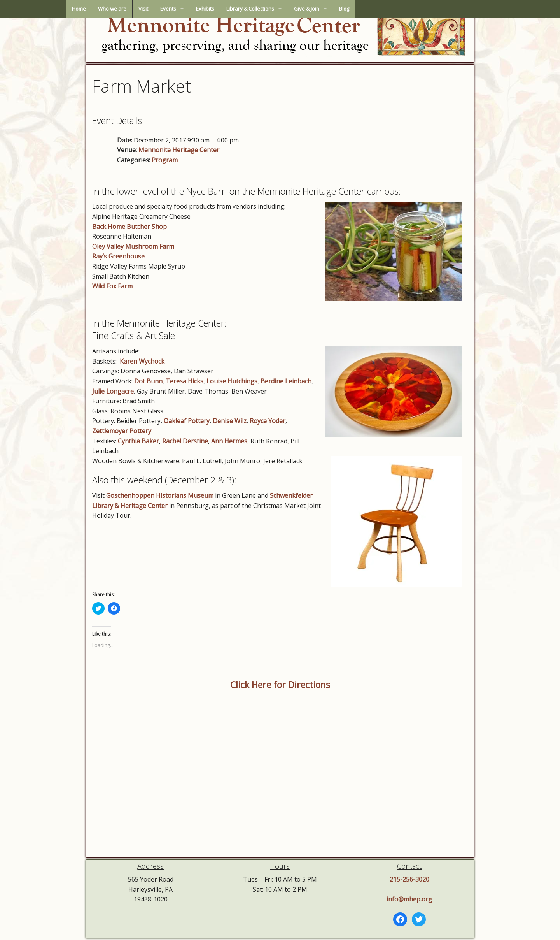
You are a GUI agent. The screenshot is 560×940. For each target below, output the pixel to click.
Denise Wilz (230, 421)
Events (238, 9)
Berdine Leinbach (286, 381)
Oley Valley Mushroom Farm (133, 246)
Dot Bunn (148, 381)
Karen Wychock (142, 361)
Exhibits (275, 9)
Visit (213, 9)
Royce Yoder (268, 421)
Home (149, 9)
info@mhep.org (409, 899)
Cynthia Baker (138, 441)
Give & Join (376, 9)
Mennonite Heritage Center (179, 150)
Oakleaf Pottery (187, 421)
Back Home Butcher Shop (129, 227)
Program (165, 160)
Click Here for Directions (280, 685)
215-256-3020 (409, 879)
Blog (414, 9)
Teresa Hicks (185, 381)
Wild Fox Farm (112, 286)
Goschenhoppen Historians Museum (160, 495)
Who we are (182, 9)
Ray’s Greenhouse (118, 256)
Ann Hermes (229, 441)
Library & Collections (320, 9)
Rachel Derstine (185, 441)
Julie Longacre (113, 391)
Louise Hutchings (232, 381)
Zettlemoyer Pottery (122, 431)
